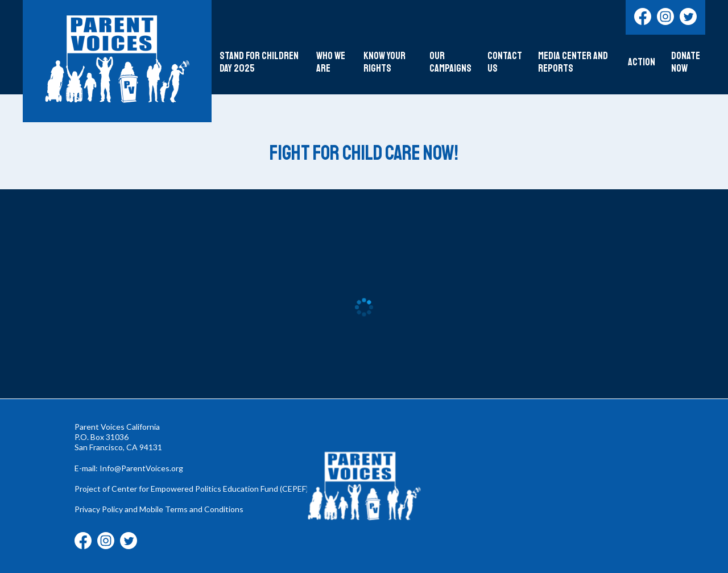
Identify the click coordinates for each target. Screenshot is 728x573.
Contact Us (505, 62)
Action (642, 62)
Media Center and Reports (573, 62)
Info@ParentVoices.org (141, 468)
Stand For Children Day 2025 (259, 62)
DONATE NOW (686, 62)
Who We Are (331, 62)
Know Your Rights (384, 62)
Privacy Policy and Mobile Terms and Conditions (159, 509)
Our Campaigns (450, 62)
